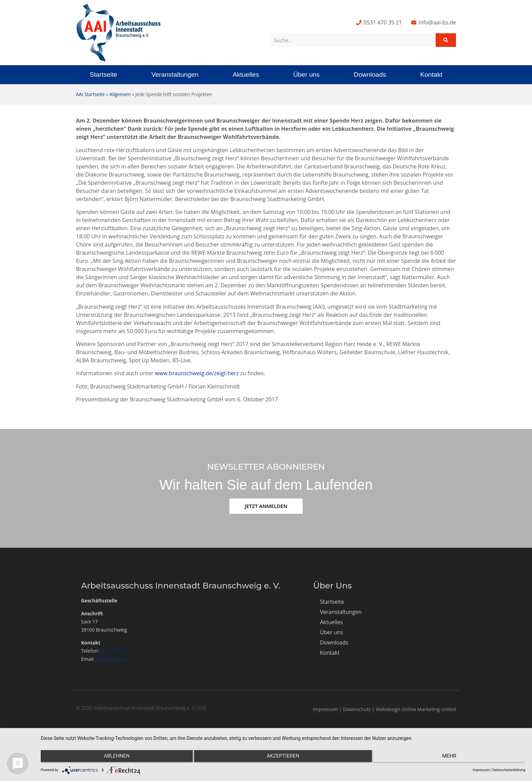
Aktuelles (246, 75)
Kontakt (431, 75)
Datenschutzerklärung (509, 770)
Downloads (370, 75)
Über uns (306, 75)
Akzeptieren (283, 758)
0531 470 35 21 (117, 651)
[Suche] (446, 40)
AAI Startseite (90, 94)
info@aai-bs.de (112, 659)
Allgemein (120, 94)
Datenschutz (357, 709)
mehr (453, 758)
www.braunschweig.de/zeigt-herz (197, 373)
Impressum (325, 709)
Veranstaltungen (175, 75)
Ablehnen (113, 758)
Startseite (103, 75)
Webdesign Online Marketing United (416, 709)
